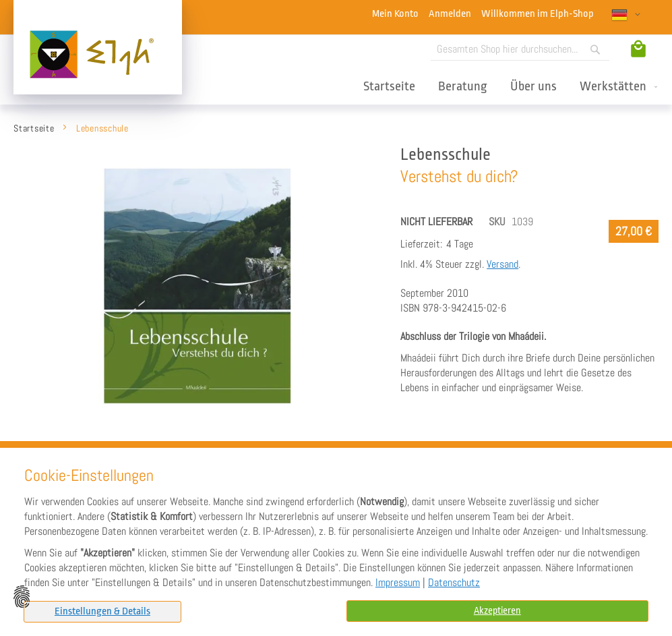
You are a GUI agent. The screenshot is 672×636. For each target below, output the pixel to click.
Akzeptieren (497, 611)
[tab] (99, 612)
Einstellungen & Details (99, 611)
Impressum (398, 583)
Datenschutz (454, 583)
